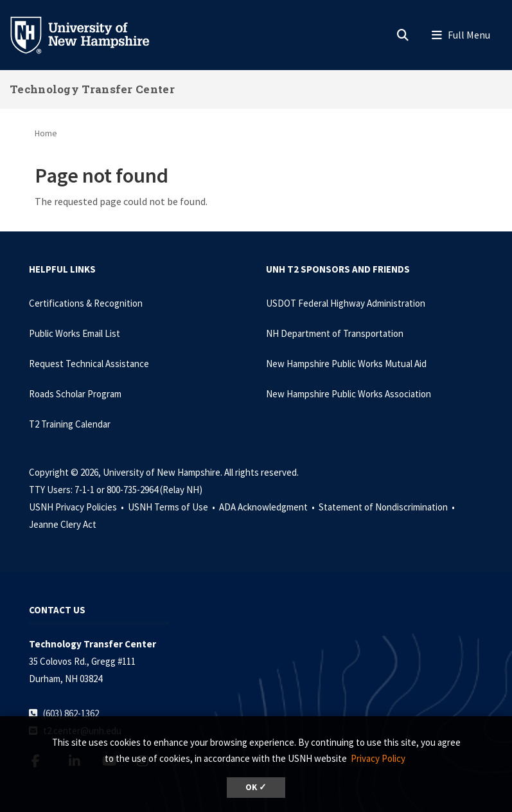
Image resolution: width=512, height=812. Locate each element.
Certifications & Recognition (86, 303)
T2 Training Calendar (70, 424)
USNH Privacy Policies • (77, 507)
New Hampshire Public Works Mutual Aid (346, 364)
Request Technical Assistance (89, 364)
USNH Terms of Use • (172, 507)
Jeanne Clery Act (63, 524)
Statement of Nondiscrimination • (388, 507)
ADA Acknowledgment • (268, 507)
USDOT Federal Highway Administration (346, 303)
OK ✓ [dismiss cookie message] (256, 787)
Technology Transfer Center (92, 89)
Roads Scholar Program (75, 394)
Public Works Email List (75, 333)
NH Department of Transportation (335, 333)
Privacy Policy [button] (378, 758)
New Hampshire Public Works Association (349, 394)
